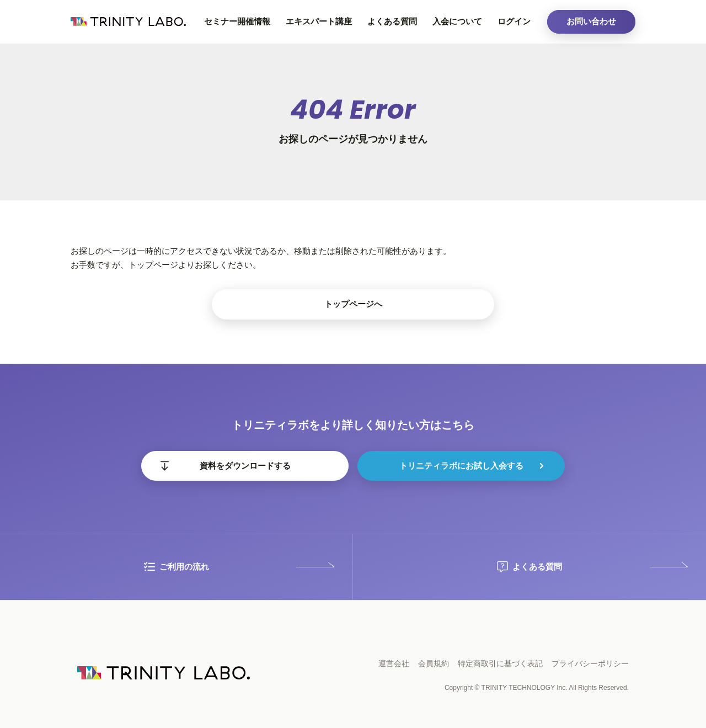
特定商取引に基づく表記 (500, 663)
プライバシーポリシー (590, 663)
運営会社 (394, 663)
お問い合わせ (591, 21)
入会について (457, 21)
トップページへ (353, 304)
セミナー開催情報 (237, 21)
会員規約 (434, 663)
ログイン (514, 21)
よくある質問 (392, 21)
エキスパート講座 (319, 21)
